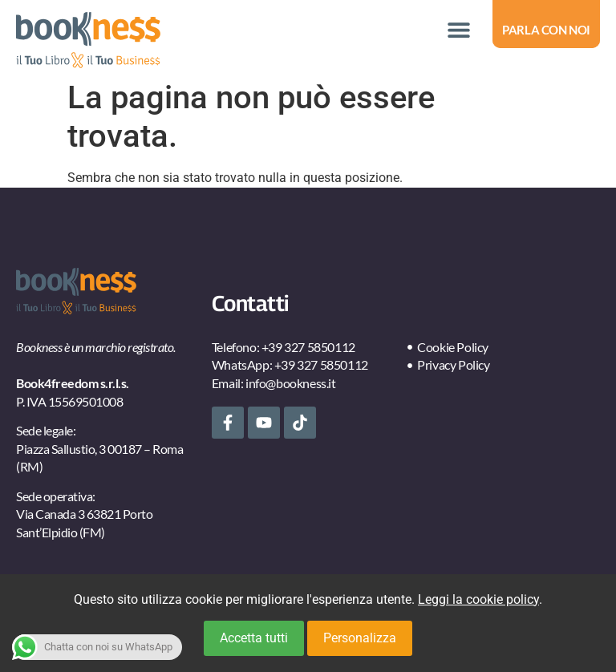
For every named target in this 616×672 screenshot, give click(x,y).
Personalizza (360, 638)
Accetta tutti (254, 638)
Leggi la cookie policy (478, 599)
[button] (458, 30)
